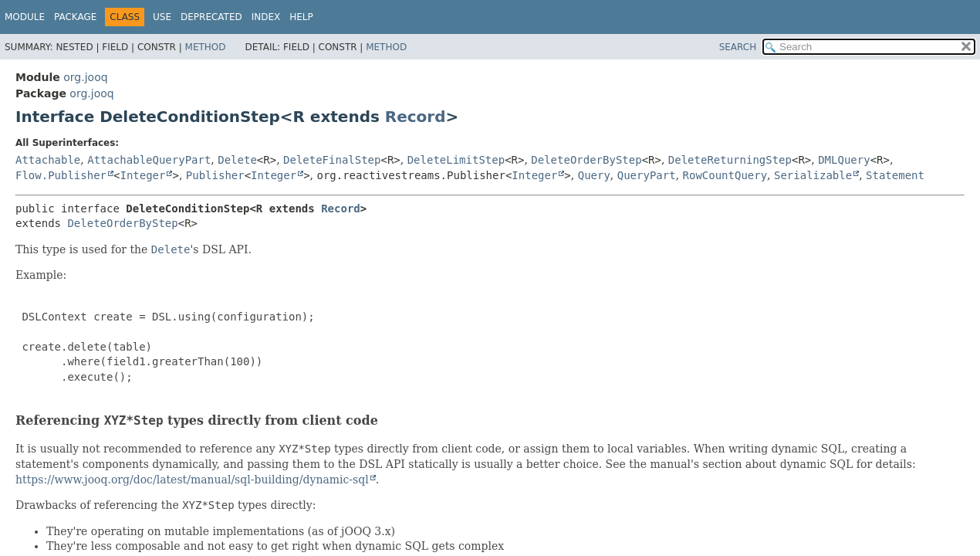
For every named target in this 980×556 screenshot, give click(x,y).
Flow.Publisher (61, 175)
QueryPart (647, 175)
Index (266, 17)
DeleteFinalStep (332, 160)
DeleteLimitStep (456, 160)
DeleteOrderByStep (586, 160)
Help (301, 17)
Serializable (813, 175)
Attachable (48, 160)
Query (594, 175)
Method (206, 47)
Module (25, 17)
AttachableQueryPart (149, 160)
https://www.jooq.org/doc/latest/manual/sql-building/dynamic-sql (192, 480)
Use (162, 17)
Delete (237, 160)
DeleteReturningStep (730, 160)
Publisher (215, 175)
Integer (142, 175)
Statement (895, 175)
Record (416, 117)
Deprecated (211, 17)
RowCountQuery (725, 175)
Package (75, 17)
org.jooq (85, 77)
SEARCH (738, 47)
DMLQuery (844, 160)
